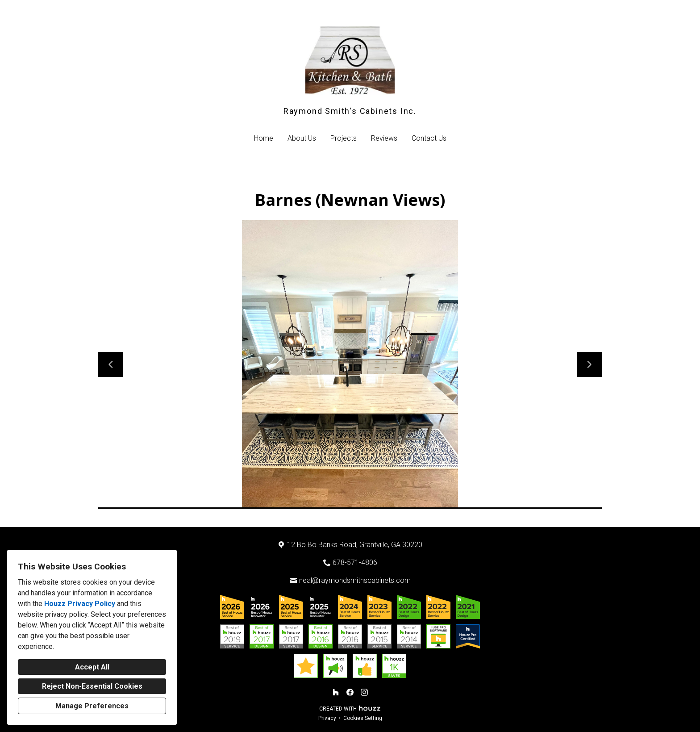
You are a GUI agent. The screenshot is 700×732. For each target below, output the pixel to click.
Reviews (384, 138)
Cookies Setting (363, 718)
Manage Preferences (92, 706)
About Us (302, 138)
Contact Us (429, 138)
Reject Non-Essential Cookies (92, 686)
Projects (344, 138)
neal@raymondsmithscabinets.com (355, 580)
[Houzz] (336, 692)
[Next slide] (589, 364)
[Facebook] (350, 692)
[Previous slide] (111, 364)
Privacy (327, 718)
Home (264, 138)
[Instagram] (364, 692)
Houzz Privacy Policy (80, 604)
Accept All (92, 667)
